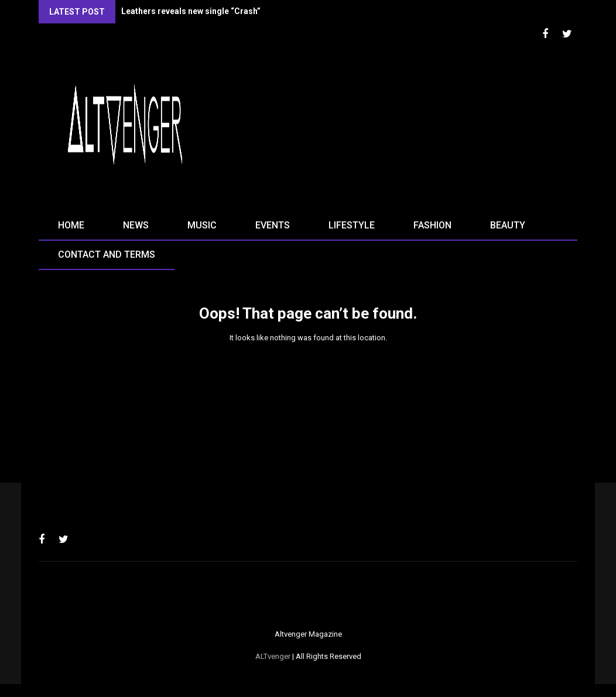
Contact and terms (107, 254)
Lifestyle (352, 225)
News (136, 225)
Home (71, 225)
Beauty (508, 225)
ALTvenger (273, 656)
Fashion (432, 225)
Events (273, 225)
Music (202, 225)
